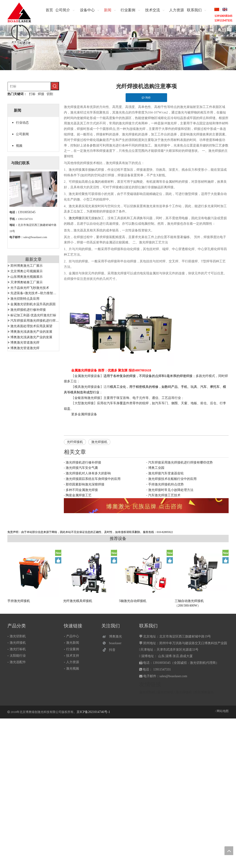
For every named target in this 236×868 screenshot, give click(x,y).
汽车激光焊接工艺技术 (164, 495)
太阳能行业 (18, 656)
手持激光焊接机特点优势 (166, 484)
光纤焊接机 (75, 442)
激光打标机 (18, 649)
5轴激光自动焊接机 (133, 601)
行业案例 (73, 649)
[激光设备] (146, 506)
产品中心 (73, 636)
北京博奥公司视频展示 (27, 271)
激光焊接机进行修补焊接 (28, 310)
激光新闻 (73, 643)
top (229, 851)
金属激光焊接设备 (87, 376)
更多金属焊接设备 (84, 414)
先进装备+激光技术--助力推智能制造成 (38, 293)
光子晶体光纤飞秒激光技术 (30, 288)
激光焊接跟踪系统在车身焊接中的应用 (93, 479)
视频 (19, 146)
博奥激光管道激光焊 (25, 343)
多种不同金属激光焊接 (82, 490)
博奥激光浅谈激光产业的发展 (31, 332)
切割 (50, 94)
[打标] (29, 87)
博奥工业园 (156, 468)
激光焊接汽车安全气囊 (82, 468)
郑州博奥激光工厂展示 (27, 266)
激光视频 (73, 669)
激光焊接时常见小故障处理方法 (171, 490)
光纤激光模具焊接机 (78, 601)
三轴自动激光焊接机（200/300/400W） (189, 603)
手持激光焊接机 (19, 601)
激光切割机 (18, 636)
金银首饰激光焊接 (87, 398)
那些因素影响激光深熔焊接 (85, 484)
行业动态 (22, 123)
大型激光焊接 (84, 403)
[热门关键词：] (55, 86)
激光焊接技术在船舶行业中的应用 (172, 479)
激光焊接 (75, 218)
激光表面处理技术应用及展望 (31, 326)
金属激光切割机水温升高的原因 (33, 304)
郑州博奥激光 (204, 692)
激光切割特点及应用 (25, 299)
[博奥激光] (113, 636)
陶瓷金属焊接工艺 (79, 495)
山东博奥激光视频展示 (27, 277)
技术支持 (73, 656)
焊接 (41, 94)
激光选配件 (18, 662)
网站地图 (223, 711)
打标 (32, 94)
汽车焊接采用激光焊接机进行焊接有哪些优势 (43, 321)
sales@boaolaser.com (35, 237)
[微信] (113, 643)
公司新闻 (22, 134)
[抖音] (113, 650)
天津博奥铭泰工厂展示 (27, 282)
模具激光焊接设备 (87, 387)
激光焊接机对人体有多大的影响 (88, 473)
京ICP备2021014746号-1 (93, 712)
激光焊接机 (99, 442)
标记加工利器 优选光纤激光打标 (33, 315)
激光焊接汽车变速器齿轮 (166, 473)
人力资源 (73, 662)
